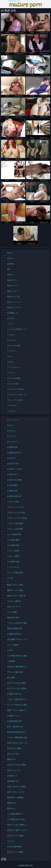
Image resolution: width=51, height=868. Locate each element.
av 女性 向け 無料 (14, 480)
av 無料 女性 (12, 491)
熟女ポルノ (12, 808)
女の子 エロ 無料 (14, 748)
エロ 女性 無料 (13, 540)
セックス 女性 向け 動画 (16, 705)
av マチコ (11, 431)
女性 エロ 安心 (13, 754)
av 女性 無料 (12, 485)
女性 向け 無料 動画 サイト (16, 667)
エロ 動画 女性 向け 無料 (16, 656)
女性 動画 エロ (13, 781)
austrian (11, 264)
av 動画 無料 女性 (14, 1)
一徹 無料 (11, 661)
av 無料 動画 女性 (14, 721)
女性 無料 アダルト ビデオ (16, 639)
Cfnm (9, 275)
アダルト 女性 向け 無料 (16, 623)
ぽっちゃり (12, 340)
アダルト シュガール (16, 507)
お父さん (11, 318)
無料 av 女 (11, 803)
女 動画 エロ (12, 776)
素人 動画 (11, 678)
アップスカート (14, 367)
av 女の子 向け (13, 464)
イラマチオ (12, 406)
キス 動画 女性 (13, 562)
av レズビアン (13, 442)
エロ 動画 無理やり (15, 814)
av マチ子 (11, 436)
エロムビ (11, 841)
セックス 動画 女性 (15, 573)
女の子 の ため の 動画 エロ (16, 688)
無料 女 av (11, 759)
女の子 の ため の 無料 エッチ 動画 (16, 683)
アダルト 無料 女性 (15, 672)
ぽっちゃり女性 (14, 346)
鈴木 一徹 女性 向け (15, 727)
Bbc (9, 269)
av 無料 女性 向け (14, 496)
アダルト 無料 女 (14, 601)
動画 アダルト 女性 (15, 585)
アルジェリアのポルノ (16, 389)
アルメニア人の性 (15, 400)
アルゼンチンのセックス (16, 395)
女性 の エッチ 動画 (15, 836)
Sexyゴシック (13, 286)
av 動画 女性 (12, 447)
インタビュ (12, 411)
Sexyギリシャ (13, 280)
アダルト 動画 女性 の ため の (16, 699)
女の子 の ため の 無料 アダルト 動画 (16, 765)
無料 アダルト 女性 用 (16, 596)
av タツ (10, 425)
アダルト (11, 362)
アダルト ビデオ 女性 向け (16, 518)
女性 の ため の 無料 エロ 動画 (16, 825)
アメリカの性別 (14, 378)
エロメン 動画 (13, 551)
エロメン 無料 (13, 556)
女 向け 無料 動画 (14, 847)
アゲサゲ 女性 (13, 502)
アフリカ (11, 373)
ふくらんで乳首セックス (16, 329)
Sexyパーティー (14, 291)
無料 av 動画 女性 (14, 628)
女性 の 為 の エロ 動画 (16, 787)
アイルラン (12, 351)
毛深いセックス (14, 770)
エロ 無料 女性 (13, 545)
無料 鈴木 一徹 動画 (15, 798)
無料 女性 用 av (13, 618)
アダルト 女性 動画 (15, 523)
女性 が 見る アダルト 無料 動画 (16, 743)
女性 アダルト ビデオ (16, 792)
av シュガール (13, 420)
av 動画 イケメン (14, 716)
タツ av (10, 578)
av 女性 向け (12, 474)
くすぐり (11, 324)
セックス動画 (13, 645)
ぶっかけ (11, 335)
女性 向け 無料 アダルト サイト (16, 830)
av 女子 (10, 650)
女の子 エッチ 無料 (15, 852)
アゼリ (10, 356)
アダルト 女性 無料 (15, 529)
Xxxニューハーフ (14, 302)
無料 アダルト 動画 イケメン (16, 710)
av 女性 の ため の (15, 469)
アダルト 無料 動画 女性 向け (16, 738)
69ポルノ (11, 258)
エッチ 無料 (12, 612)
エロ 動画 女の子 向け (16, 819)
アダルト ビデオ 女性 (16, 513)
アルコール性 (13, 384)
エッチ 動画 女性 (14, 534)
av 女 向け (11, 458)
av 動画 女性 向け (14, 453)
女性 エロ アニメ (14, 607)
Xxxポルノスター (14, 307)
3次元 (10, 253)
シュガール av (13, 567)
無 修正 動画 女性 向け (16, 732)
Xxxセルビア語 (13, 297)
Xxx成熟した (12, 313)
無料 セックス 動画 (15, 590)
